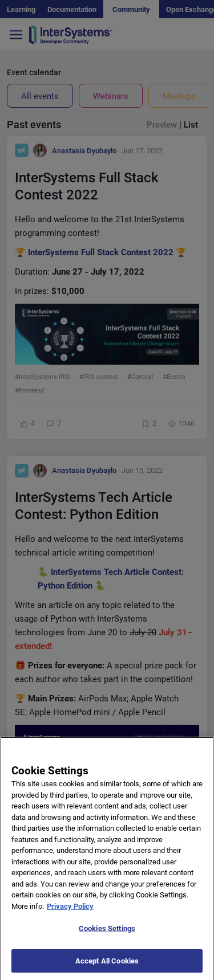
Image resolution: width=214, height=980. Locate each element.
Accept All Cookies (107, 968)
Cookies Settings (107, 935)
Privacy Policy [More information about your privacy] (70, 913)
